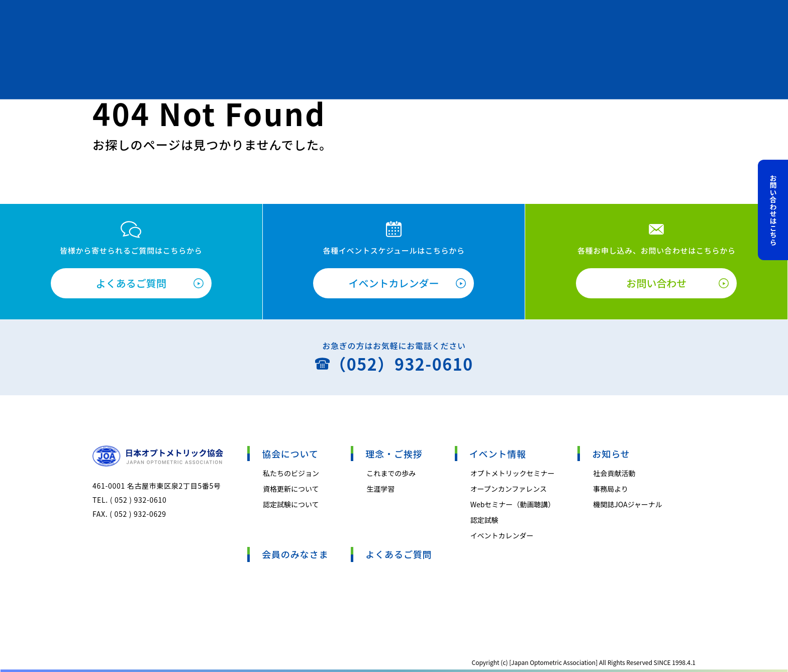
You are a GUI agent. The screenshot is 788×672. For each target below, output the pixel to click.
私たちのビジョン (291, 473)
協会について (290, 454)
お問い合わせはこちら (773, 210)
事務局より (611, 489)
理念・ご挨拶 (394, 454)
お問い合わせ (656, 283)
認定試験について (291, 504)
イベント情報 (498, 454)
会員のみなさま (295, 554)
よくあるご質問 (131, 283)
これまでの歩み (391, 473)
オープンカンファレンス (509, 489)
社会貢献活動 (614, 473)
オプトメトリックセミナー (513, 473)
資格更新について (291, 489)
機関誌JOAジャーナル (628, 504)
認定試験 (484, 520)
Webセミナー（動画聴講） (513, 504)
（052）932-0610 (401, 364)
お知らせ (611, 454)
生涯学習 (380, 489)
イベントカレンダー (393, 283)
